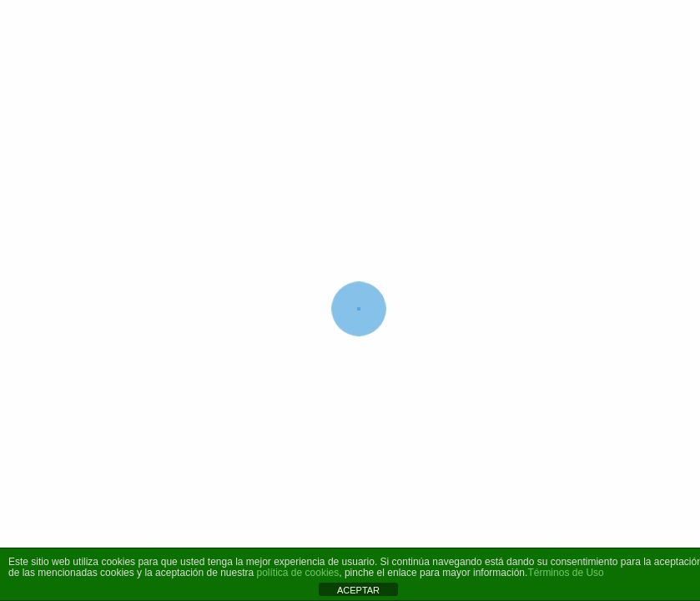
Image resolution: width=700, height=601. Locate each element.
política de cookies (298, 573)
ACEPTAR (358, 590)
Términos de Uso (565, 573)
